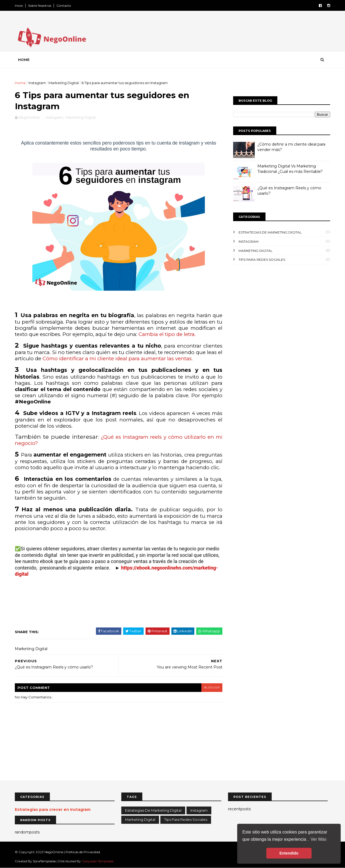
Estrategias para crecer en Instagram (53, 809)
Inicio (19, 6)
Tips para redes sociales (262, 260)
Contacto (64, 6)
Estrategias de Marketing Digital (270, 232)
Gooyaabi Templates (98, 861)
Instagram (37, 83)
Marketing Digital (64, 83)
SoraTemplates (44, 861)
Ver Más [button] (318, 839)
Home (24, 60)
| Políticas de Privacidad (82, 852)
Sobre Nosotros (40, 6)
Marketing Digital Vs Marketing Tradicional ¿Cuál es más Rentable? (290, 169)
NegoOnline (54, 852)
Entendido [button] (289, 853)
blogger (212, 687)
